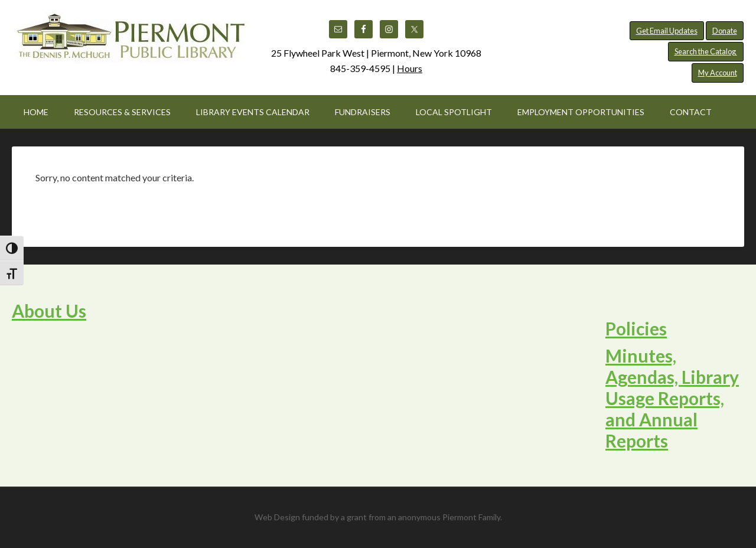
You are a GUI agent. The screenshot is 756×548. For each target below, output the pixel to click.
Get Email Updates (667, 31)
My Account (718, 73)
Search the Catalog (706, 51)
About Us (49, 311)
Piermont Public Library (130, 41)
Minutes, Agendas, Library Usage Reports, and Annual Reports (672, 398)
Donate (725, 31)
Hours (410, 68)
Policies (636, 328)
